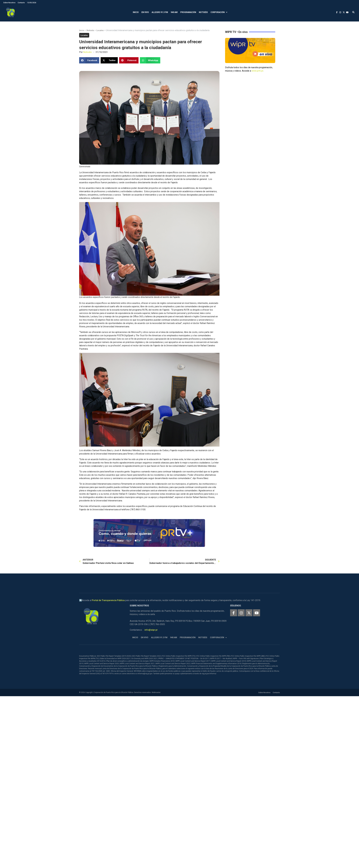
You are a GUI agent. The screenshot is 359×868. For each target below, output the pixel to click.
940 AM (174, 12)
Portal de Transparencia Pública (108, 600)
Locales (100, 30)
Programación (188, 12)
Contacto (21, 3)
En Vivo (145, 12)
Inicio (136, 12)
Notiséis (203, 12)
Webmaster (156, 692)
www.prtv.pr (257, 71)
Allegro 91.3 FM (160, 12)
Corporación (219, 12)
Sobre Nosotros (9, 3)
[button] (353, 12)
